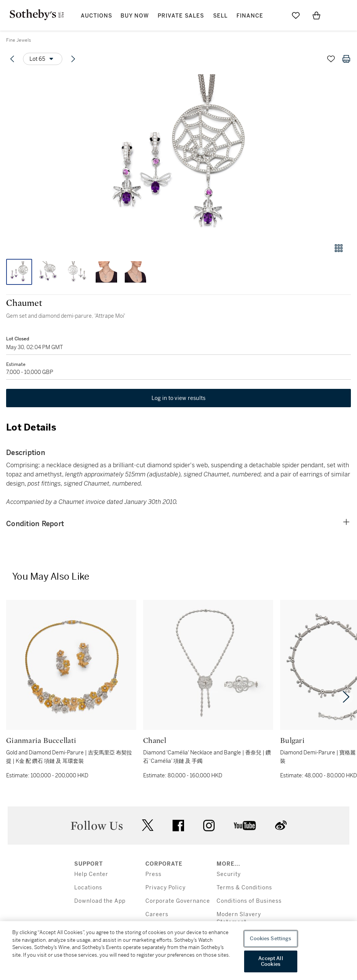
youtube (245, 826)
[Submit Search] (275, 15)
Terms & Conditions (244, 888)
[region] (178, 951)
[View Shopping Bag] (316, 15)
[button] (178, 154)
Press (153, 874)
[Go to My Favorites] (296, 15)
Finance (250, 16)
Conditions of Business (249, 901)
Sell (220, 16)
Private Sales (181, 16)
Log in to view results (179, 398)
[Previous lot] (12, 59)
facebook (178, 826)
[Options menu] (43, 59)
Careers (157, 914)
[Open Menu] (337, 16)
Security (229, 874)
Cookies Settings (271, 939)
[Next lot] (73, 59)
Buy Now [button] (135, 16)
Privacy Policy (165, 888)
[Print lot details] (346, 59)
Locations (88, 888)
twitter (148, 825)
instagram (209, 826)
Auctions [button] (96, 16)
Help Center (91, 874)
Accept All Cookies (271, 961)
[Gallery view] (339, 248)
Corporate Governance (178, 901)
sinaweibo (281, 825)
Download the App (100, 901)
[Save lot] (331, 59)
